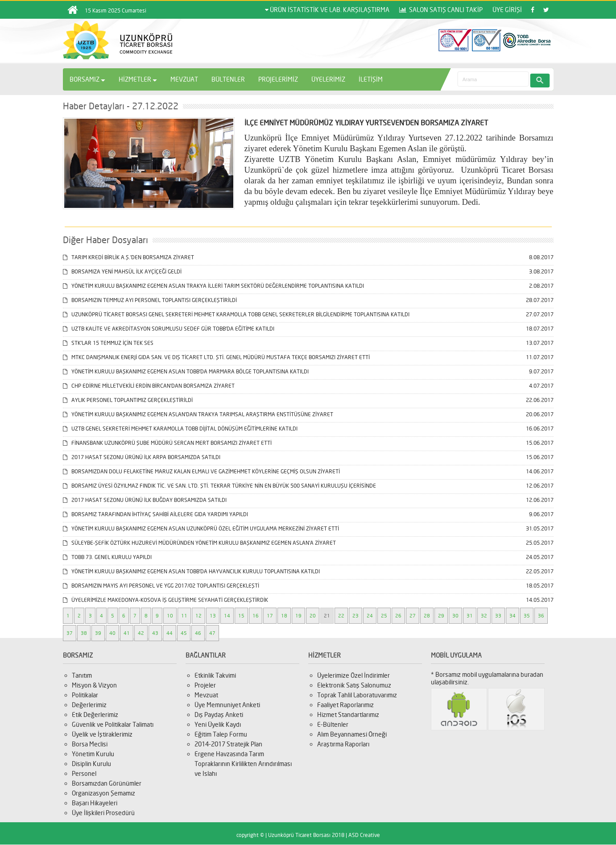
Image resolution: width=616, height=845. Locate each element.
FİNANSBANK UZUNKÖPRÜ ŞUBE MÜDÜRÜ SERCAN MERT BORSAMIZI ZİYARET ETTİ (167, 443)
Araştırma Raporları (343, 744)
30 (455, 616)
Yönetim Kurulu (93, 754)
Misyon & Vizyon (94, 685)
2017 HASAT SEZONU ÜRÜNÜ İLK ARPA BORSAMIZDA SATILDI (142, 457)
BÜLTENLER (228, 79)
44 (170, 633)
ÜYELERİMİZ (328, 79)
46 (198, 633)
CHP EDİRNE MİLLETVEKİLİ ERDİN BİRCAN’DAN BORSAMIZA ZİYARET (149, 386)
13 (213, 616)
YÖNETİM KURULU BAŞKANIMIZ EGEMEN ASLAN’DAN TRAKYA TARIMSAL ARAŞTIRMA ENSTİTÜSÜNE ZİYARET (198, 414)
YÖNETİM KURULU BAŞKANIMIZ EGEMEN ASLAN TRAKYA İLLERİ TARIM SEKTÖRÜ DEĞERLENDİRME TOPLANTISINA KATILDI (213, 286)
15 (241, 616)
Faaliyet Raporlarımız (345, 705)
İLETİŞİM (371, 79)
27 (413, 616)
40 (112, 633)
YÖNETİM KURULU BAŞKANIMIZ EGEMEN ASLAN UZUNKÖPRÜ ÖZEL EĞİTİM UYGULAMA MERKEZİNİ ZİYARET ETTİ (201, 528)
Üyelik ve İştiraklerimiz (102, 734)
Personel (84, 773)
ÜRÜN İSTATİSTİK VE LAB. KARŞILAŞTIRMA (327, 10)
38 (84, 633)
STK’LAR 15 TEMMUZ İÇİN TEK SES (108, 343)
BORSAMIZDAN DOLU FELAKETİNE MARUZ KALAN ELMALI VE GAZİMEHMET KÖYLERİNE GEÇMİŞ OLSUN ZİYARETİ (201, 471)
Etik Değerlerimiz (95, 715)
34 (513, 616)
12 (198, 616)
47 (212, 633)
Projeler (205, 685)
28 (427, 616)
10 (170, 616)
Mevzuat (206, 695)
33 (498, 616)
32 (484, 616)
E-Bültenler (333, 724)
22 (341, 616)
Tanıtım (82, 675)
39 (98, 633)
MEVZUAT (184, 79)
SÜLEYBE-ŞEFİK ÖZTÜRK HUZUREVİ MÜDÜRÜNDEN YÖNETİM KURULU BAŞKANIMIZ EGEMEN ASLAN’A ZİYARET (199, 543)
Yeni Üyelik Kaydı (218, 724)
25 (384, 616)
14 (227, 616)
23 (356, 616)
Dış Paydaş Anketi (219, 715)
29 (441, 616)
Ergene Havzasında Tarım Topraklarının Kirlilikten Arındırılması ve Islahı (243, 764)
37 (70, 633)
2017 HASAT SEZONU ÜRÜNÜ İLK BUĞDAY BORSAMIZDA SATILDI (145, 500)
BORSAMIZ (87, 79)
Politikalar (85, 695)
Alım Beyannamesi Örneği (352, 734)
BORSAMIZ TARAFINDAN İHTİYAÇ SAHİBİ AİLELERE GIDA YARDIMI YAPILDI (155, 514)
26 (398, 616)
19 (298, 616)
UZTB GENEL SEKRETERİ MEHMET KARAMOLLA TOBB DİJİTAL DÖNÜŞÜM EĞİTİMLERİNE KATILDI (180, 429)
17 (270, 616)
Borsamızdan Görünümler (107, 783)
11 (184, 616)
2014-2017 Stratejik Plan (228, 744)
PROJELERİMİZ (278, 79)
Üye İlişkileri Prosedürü (103, 813)
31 (470, 616)
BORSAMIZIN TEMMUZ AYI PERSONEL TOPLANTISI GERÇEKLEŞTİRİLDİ (150, 300)
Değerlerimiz (89, 705)
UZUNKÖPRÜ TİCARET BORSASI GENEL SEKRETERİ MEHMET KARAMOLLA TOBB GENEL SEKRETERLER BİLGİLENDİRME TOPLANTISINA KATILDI (236, 314)
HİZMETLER (138, 79)
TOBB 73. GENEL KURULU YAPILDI (107, 557)
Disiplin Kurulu (91, 764)
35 (527, 616)
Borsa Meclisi (90, 744)
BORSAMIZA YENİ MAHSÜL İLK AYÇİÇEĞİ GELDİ (122, 271)
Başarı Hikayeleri (95, 803)
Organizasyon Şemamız (103, 793)
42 (141, 633)
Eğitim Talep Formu (221, 734)
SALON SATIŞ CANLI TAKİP (441, 10)
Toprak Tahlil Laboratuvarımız (357, 695)
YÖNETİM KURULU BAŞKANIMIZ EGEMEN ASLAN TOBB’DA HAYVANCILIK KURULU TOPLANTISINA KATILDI (191, 571)
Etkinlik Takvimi (215, 675)
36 (541, 616)
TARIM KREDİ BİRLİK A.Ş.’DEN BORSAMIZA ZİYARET (128, 257)
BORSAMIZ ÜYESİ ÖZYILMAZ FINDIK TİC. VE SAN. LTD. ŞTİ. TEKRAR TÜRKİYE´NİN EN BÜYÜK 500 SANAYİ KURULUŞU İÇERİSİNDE (219, 486)
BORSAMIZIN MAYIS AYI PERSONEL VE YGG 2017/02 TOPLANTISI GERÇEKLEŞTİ (161, 586)
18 (284, 616)
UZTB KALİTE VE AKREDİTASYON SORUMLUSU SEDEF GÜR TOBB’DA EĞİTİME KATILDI (169, 329)
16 (256, 616)
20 (313, 616)
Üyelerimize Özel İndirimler (353, 675)
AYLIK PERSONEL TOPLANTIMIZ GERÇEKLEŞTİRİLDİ (128, 400)
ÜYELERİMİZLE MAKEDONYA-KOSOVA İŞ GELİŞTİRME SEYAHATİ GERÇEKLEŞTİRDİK (165, 600)
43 (155, 633)
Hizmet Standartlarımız (348, 715)
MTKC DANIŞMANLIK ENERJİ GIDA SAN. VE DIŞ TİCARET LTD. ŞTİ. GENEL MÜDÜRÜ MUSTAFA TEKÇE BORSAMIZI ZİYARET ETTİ (216, 357)
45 (184, 633)
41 (127, 633)
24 (370, 616)
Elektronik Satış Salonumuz (354, 685)
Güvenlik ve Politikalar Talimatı (113, 724)
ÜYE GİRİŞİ (507, 10)
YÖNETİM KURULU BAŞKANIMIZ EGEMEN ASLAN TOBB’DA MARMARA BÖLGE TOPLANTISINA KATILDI (186, 371)
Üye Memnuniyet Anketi (227, 705)
